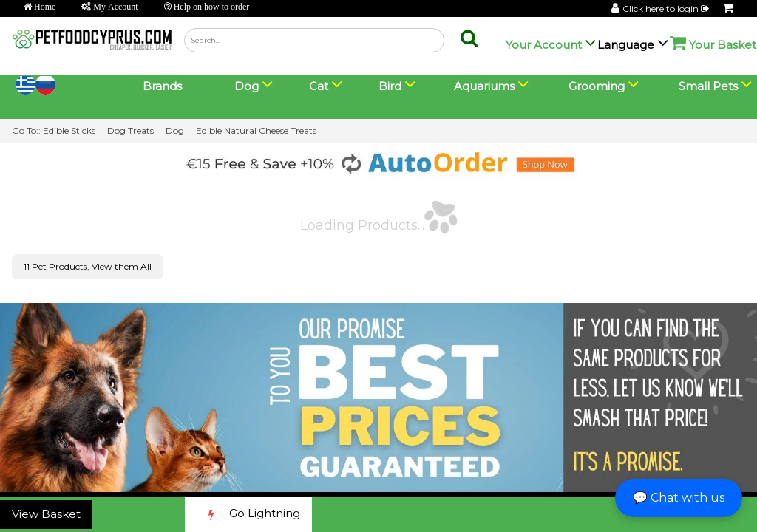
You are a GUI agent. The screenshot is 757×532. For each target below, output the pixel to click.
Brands (162, 86)
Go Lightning (248, 515)
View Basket (46, 514)
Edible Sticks (69, 130)
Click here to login (667, 8)
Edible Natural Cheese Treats (256, 130)
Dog (175, 130)
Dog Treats (130, 130)
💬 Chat (679, 498)
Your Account (544, 45)
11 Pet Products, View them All (88, 266)
